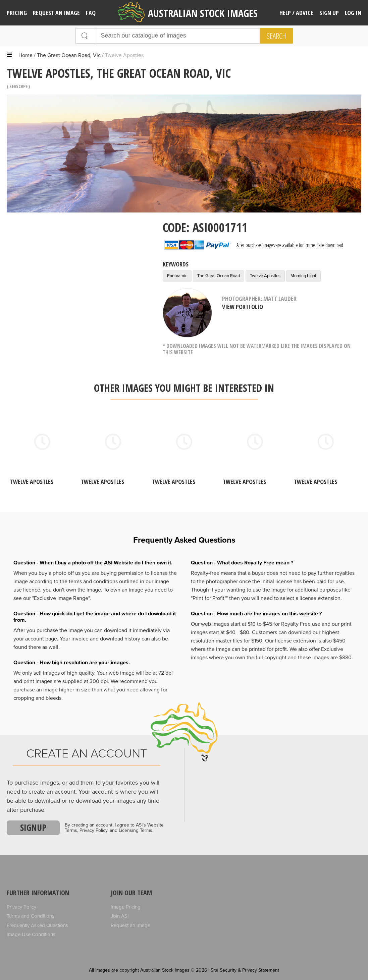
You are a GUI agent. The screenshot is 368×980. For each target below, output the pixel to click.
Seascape (18, 86)
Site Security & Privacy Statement (245, 970)
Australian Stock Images (188, 14)
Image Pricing (126, 907)
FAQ (91, 13)
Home (25, 55)
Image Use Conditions (31, 934)
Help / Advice (296, 13)
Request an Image (130, 925)
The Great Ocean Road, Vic (69, 55)
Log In (353, 13)
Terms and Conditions (31, 916)
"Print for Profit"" (209, 598)
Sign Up (329, 13)
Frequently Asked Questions (37, 925)
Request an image (56, 13)
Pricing (17, 13)
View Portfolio (243, 307)
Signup (33, 828)
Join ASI (120, 916)
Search (276, 36)
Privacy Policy (21, 907)
